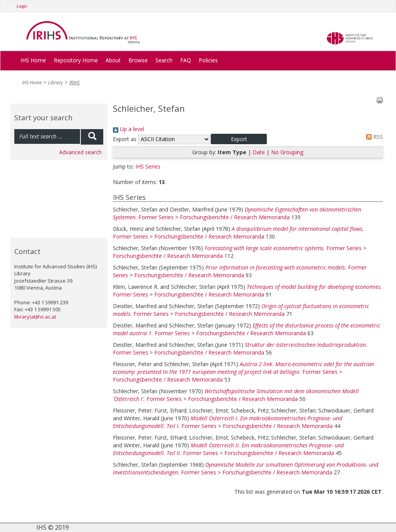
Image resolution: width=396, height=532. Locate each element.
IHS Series (148, 166)
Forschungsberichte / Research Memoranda (235, 217)
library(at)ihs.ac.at (35, 317)
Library (55, 83)
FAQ (186, 60)
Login (22, 6)
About (113, 60)
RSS (373, 137)
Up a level (129, 129)
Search (164, 60)
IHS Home (33, 60)
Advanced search (80, 152)
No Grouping (287, 152)
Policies (208, 60)
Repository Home (76, 60)
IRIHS (74, 83)
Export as (125, 139)
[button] (239, 139)
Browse (138, 60)
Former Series (156, 217)
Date (259, 152)
